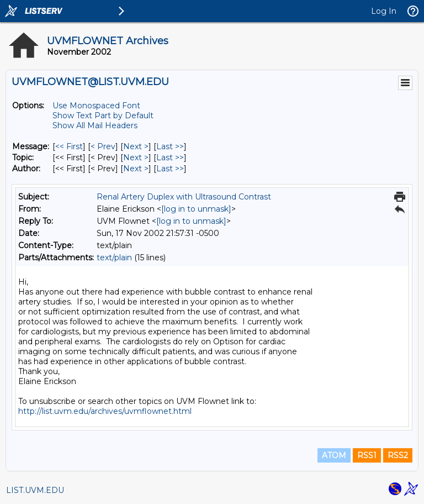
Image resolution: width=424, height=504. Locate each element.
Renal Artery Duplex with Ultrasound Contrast (184, 197)
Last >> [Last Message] (170, 146)
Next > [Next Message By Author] (136, 169)
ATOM (334, 455)
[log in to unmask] (196, 209)
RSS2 (398, 455)
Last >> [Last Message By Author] (170, 169)
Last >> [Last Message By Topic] (170, 158)
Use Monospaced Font (96, 106)
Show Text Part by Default (103, 116)
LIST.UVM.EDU (35, 490)
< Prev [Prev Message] (103, 146)
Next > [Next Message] (136, 146)
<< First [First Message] (69, 146)
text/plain (114, 258)
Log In (384, 11)
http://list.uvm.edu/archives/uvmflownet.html (105, 411)
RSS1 (367, 455)
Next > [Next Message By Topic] (136, 158)
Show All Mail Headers (95, 125)
